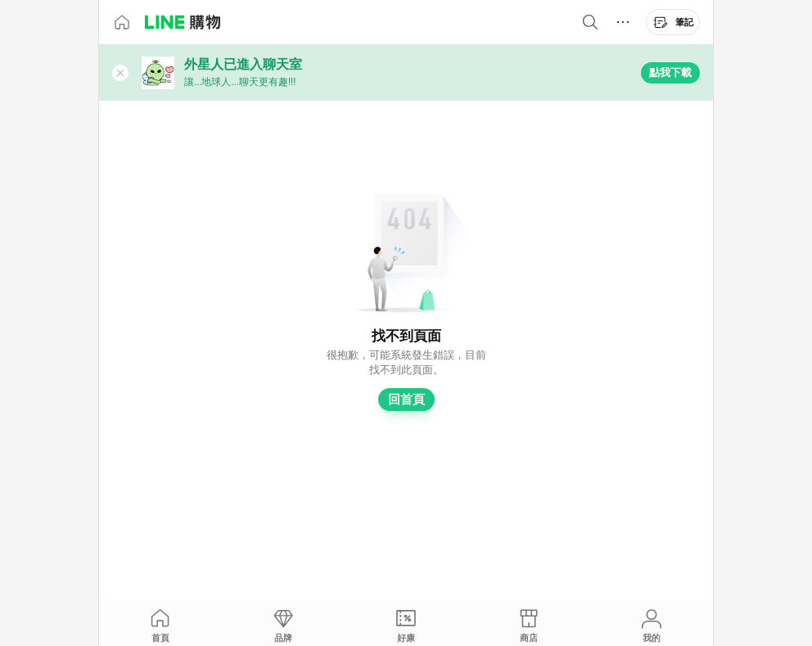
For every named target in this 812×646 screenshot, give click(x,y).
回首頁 (406, 400)
